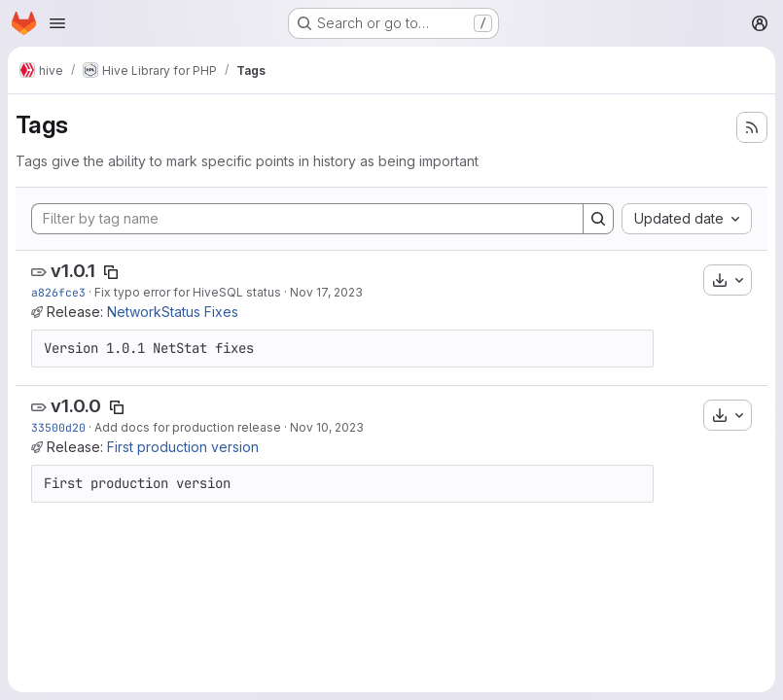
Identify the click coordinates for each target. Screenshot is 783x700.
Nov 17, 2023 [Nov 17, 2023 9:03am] (326, 292)
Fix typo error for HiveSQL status (188, 292)
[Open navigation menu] (57, 23)
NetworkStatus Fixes (173, 312)
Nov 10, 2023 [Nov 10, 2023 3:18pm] (327, 427)
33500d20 (58, 427)
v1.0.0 (76, 406)
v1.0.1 (73, 271)
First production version (183, 447)
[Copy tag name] (111, 272)
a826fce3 (58, 292)
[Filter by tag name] (307, 219)
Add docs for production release (188, 427)
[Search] (598, 219)
